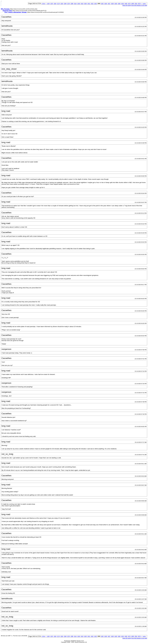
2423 (95, 4)
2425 (102, 4)
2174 (58, 4)
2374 (69, 4)
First (43, 4)
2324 (62, 4)
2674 (139, 4)
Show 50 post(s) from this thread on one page (135, 5)
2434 (122, 4)
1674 (52, 4)
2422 (92, 4)
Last (144, 4)
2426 (106, 4)
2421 (89, 4)
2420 (85, 4)
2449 (126, 4)
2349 (65, 4)
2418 (79, 4)
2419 (82, 4)
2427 (109, 4)
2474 (129, 4)
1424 (48, 4)
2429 (116, 4)
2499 (133, 4)
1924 (55, 4)
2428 (112, 4)
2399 (72, 4)
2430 (119, 4)
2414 (75, 4)
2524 (136, 4)
